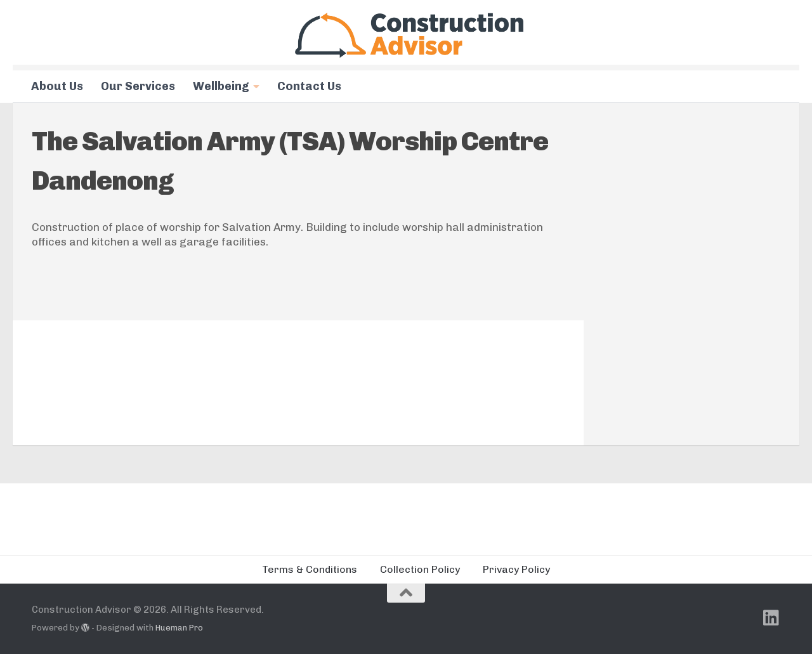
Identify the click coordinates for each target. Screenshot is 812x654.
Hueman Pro (179, 628)
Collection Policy (420, 569)
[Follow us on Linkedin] (771, 618)
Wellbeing (221, 86)
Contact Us (309, 86)
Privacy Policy (516, 569)
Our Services (138, 86)
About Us (57, 86)
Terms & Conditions (310, 569)
